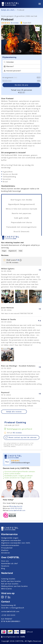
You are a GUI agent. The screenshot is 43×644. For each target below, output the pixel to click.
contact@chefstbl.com (17, 510)
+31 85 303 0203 (16, 508)
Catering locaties (8, 579)
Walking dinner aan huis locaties (14, 586)
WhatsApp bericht (16, 506)
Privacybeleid (7, 548)
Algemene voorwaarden (11, 540)
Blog (3, 568)
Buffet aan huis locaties (11, 581)
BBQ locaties (7, 589)
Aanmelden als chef (9, 563)
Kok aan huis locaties (10, 584)
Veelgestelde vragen (10, 538)
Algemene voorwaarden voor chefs (16, 543)
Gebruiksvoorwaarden (10, 545)
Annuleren (6, 553)
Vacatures (5, 566)
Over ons (5, 561)
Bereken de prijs (21, 85)
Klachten (5, 550)
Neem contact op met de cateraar (21, 437)
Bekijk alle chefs (8, 10)
